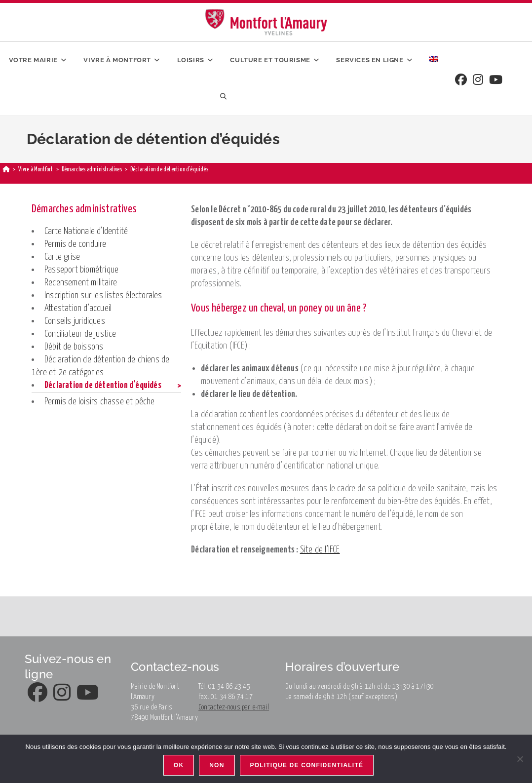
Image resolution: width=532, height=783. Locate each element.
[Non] (520, 759)
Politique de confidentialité (307, 765)
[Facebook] (461, 81)
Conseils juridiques (75, 321)
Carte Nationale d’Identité (86, 231)
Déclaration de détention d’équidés (103, 385)
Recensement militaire (81, 283)
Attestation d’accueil (78, 308)
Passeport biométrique (81, 270)
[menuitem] (434, 60)
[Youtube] (496, 81)
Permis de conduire (76, 244)
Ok (179, 765)
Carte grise (62, 257)
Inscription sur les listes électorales (103, 295)
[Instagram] (478, 81)
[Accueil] (6, 170)
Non (217, 765)
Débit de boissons (74, 347)
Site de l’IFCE (320, 550)
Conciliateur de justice (80, 334)
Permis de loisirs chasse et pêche (100, 402)
